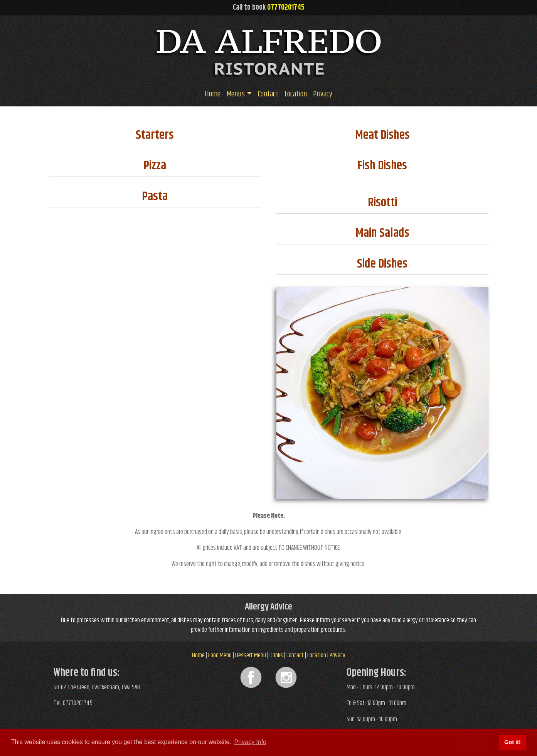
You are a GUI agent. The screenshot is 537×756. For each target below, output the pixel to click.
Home (213, 94)
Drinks (276, 655)
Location (296, 94)
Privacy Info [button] (250, 742)
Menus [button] (236, 94)
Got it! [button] (512, 742)
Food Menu (220, 655)
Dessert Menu (251, 655)
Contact (268, 94)
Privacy (323, 94)
